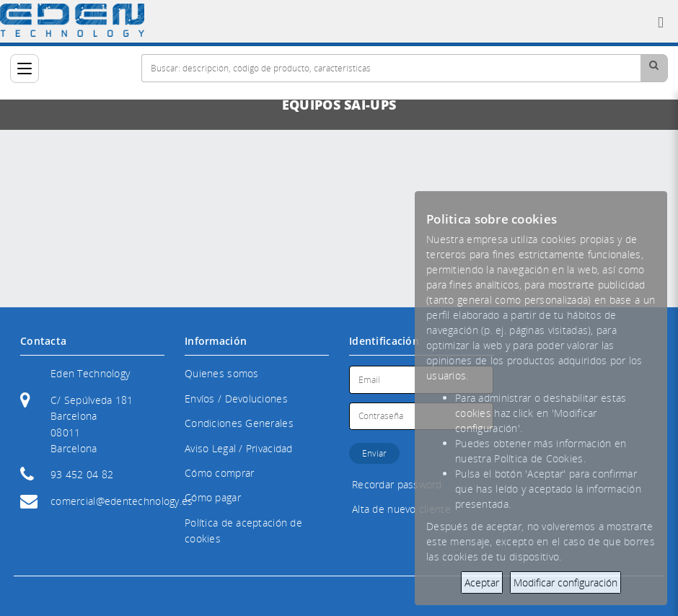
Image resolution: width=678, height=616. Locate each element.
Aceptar (482, 582)
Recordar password (397, 484)
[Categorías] (25, 69)
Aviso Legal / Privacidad (239, 448)
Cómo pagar (213, 497)
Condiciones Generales (239, 423)
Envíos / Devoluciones (236, 399)
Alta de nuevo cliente (401, 509)
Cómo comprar (219, 473)
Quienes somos (222, 373)
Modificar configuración (565, 582)
